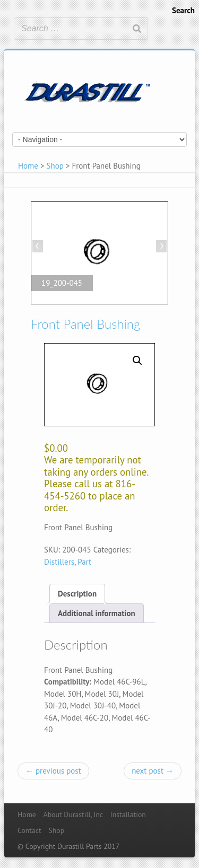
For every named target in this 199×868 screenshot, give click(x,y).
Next (160, 247)
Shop (55, 166)
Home (28, 166)
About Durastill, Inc (73, 814)
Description (77, 594)
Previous (39, 247)
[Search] (137, 29)
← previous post (53, 771)
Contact (29, 830)
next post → (153, 771)
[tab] (77, 594)
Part (84, 562)
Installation (128, 814)
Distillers (59, 562)
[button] (137, 361)
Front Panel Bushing (85, 324)
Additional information (97, 613)
